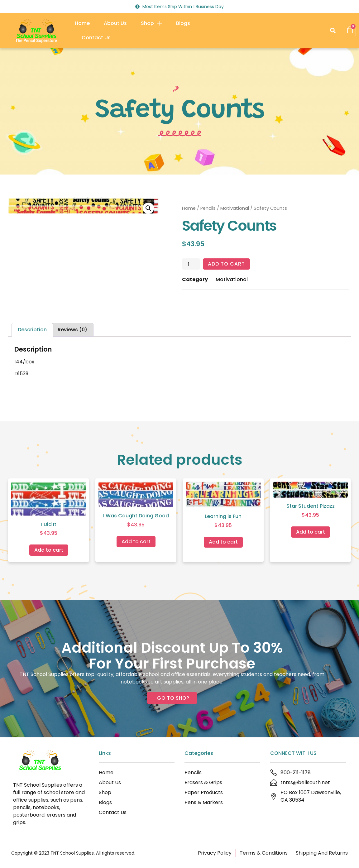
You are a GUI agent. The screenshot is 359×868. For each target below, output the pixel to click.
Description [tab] (32, 330)
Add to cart (226, 264)
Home (82, 23)
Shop (151, 23)
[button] (333, 31)
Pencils (208, 208)
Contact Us (96, 38)
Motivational (235, 208)
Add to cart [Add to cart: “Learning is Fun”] (223, 542)
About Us (115, 23)
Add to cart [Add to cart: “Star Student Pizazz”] (311, 532)
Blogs (183, 23)
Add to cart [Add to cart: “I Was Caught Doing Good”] (136, 542)
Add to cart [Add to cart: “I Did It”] (49, 550)
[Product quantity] (191, 264)
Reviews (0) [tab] (72, 330)
